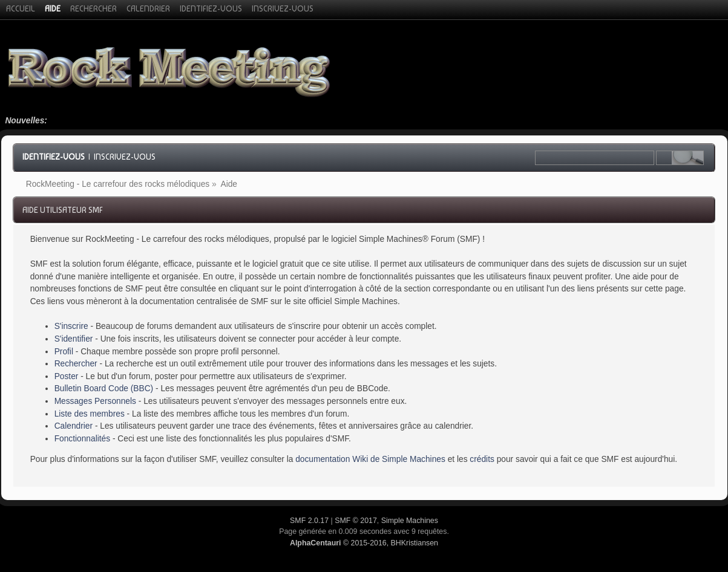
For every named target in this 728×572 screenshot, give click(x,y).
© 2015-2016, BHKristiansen (364, 543)
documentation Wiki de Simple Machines (370, 459)
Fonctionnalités (82, 439)
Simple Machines (410, 521)
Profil (64, 352)
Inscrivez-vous (125, 157)
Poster (67, 376)
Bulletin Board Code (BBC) (104, 388)
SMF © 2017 (356, 521)
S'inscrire (71, 326)
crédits (482, 459)
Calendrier (74, 426)
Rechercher (76, 364)
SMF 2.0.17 (309, 521)
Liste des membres (90, 414)
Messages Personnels (95, 401)
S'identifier (74, 339)
